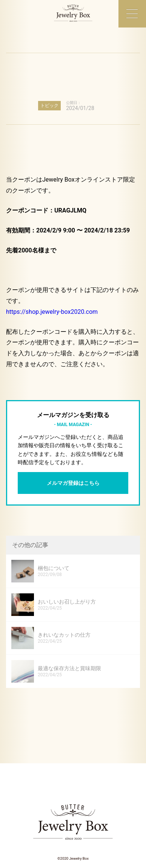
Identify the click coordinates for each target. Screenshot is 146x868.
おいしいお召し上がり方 (67, 602)
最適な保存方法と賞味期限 (69, 668)
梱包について (54, 568)
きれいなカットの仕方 (64, 635)
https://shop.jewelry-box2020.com (52, 312)
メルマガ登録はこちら (73, 483)
